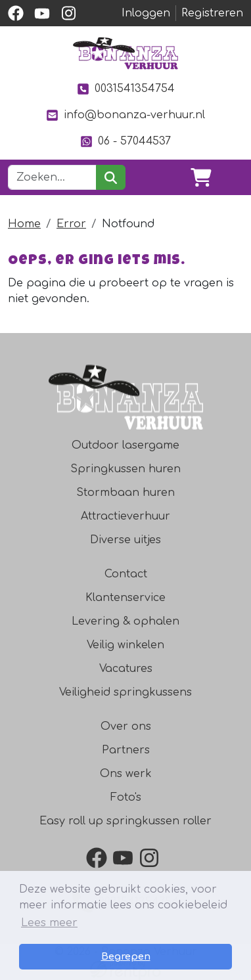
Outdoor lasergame (126, 445)
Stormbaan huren (126, 493)
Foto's (126, 797)
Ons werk (126, 774)
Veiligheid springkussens (126, 692)
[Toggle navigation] (233, 177)
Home (24, 224)
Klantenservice (126, 598)
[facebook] (16, 13)
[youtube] (42, 13)
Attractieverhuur (126, 516)
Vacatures (126, 669)
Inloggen (146, 13)
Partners (126, 750)
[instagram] (68, 13)
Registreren (212, 13)
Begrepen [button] (126, 956)
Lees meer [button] (49, 923)
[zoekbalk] (52, 177)
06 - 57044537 (126, 142)
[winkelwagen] (201, 177)
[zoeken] (111, 177)
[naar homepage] (126, 53)
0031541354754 (125, 89)
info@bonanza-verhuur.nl (126, 115)
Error (71, 224)
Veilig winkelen (126, 645)
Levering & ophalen (126, 621)
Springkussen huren (126, 469)
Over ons (126, 726)
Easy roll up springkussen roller (126, 821)
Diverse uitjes (126, 540)
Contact (126, 574)
